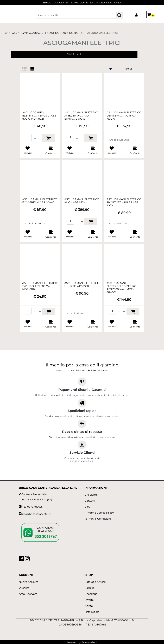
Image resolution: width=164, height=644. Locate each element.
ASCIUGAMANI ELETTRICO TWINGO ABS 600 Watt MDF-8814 (40, 286)
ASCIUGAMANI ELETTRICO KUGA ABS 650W (82, 201)
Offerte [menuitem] (89, 600)
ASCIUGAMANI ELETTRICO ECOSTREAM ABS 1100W (40, 201)
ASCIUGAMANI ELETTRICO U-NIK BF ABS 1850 (82, 285)
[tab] (26, 69)
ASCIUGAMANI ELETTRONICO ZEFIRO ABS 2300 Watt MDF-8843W (121, 288)
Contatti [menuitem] (90, 501)
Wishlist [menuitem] (24, 588)
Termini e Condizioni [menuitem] (98, 519)
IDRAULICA (52, 33)
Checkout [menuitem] (91, 594)
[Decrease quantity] (35, 138)
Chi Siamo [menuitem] (91, 495)
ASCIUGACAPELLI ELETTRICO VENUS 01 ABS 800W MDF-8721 (39, 116)
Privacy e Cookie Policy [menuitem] (99, 513)
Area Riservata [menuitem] (28, 594)
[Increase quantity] (40, 138)
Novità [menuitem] (89, 606)
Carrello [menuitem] (90, 588)
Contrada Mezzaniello (34, 494)
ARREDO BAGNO (73, 33)
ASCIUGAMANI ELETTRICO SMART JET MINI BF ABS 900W (124, 202)
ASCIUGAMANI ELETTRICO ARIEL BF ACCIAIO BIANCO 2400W (82, 116)
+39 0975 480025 (32, 507)
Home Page (10, 33)
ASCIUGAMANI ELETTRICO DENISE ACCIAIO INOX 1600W (124, 116)
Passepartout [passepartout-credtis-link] (89, 642)
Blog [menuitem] (87, 507)
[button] (119, 15)
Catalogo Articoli (31, 33)
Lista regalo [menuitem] (92, 612)
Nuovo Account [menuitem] (29, 582)
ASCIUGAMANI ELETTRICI (102, 33)
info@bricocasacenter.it (36, 514)
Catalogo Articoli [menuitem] (95, 582)
